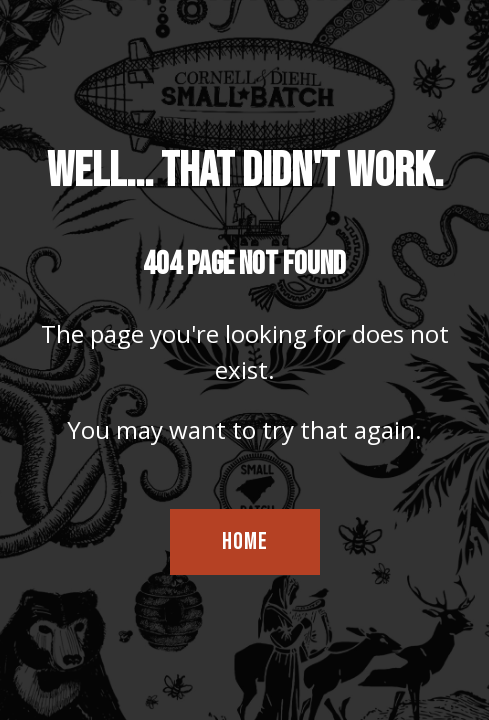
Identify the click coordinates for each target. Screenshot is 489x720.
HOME (245, 541)
